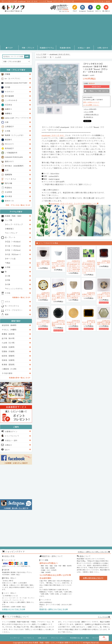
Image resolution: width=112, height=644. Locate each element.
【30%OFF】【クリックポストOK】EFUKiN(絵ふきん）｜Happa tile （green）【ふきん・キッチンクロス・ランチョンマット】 (89, 267)
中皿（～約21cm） (14, 250)
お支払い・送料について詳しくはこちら (93, 552)
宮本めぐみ (9, 201)
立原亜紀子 (9, 127)
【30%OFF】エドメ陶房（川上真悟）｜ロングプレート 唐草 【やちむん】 (58, 296)
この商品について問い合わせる (96, 91)
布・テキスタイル (12, 306)
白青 (7, 122)
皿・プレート (10, 237)
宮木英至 (8, 196)
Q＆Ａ (6, 449)
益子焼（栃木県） (9, 338)
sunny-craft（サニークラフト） (17, 118)
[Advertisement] (56, 29)
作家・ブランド (28, 48)
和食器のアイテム (47, 48)
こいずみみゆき (11, 100)
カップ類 (8, 220)
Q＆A (108, 1)
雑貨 (7, 314)
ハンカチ (58, 57)
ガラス (8, 302)
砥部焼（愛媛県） (9, 356)
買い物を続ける (88, 117)
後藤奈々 (8, 109)
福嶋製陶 (8, 175)
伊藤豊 (8, 74)
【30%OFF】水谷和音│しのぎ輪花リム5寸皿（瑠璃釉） (58, 323)
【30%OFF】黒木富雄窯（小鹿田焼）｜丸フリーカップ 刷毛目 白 (73, 295)
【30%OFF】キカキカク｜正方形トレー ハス (43, 322)
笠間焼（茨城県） (9, 351)
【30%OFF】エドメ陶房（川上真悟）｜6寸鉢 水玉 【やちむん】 (43, 295)
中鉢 (8, 280)
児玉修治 (8, 105)
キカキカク (9, 92)
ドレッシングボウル (15, 289)
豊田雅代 (8, 140)
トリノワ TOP (41, 54)
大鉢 (8, 284)
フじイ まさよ (10, 179)
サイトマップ (97, 638)
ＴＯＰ (9, 48)
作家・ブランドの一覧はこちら (18, 205)
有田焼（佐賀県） (9, 347)
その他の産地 (7, 373)
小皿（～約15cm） (14, 246)
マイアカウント (29, 638)
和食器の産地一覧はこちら (20, 378)
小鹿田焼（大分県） (10, 369)
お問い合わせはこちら (93, 578)
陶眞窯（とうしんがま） (15, 135)
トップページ (15, 638)
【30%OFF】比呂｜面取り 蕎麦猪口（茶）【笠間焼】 (43, 263)
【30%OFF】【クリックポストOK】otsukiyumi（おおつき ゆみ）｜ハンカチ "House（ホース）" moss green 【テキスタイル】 (73, 266)
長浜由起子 (9, 148)
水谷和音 (8, 192)
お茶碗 (8, 267)
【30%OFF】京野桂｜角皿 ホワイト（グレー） (89, 294)
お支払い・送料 (84, 48)
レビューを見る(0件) (90, 109)
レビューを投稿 (88, 112)
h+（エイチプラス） (13, 79)
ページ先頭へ (104, 638)
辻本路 (8, 131)
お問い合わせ (103, 48)
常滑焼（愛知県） (9, 365)
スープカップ (12, 233)
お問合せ (7, 445)
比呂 (7, 170)
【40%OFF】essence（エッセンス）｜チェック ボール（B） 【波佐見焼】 (58, 264)
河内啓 (8, 87)
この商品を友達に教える (91, 114)
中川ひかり (9, 144)
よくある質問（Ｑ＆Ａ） (91, 105)
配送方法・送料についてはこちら (54, 609)
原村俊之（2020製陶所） (15, 166)
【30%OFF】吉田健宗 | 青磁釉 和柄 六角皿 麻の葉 (104, 322)
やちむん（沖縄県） (10, 330)
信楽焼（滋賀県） (9, 360)
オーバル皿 (11, 259)
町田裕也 (8, 188)
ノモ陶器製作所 (11, 153)
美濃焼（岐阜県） (9, 334)
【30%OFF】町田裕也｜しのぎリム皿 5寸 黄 (73, 322)
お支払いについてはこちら (14, 609)
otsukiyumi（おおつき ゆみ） (60, 54)
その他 (8, 293)
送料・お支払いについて (91, 102)
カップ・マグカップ (15, 224)
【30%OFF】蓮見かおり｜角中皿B (104, 263)
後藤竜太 (8, 113)
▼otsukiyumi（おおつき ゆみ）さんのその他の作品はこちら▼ (74, 203)
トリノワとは (98, 1)
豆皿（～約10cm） (14, 242)
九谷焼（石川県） (9, 343)
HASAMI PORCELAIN (14, 157)
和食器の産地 (65, 48)
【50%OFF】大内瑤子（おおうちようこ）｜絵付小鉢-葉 (104, 295)
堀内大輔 (8, 183)
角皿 (8, 263)
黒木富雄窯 (9, 96)
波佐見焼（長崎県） (10, 325)
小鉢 (8, 276)
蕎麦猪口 (10, 229)
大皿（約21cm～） (14, 254)
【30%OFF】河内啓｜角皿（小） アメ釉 (89, 322)
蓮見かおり (9, 161)
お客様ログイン (9, 431)
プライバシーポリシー (59, 638)
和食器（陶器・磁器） (14, 216)
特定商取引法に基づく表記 (79, 638)
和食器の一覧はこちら (21, 297)
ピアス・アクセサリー (14, 310)
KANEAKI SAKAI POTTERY (16, 83)
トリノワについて (12, 436)
